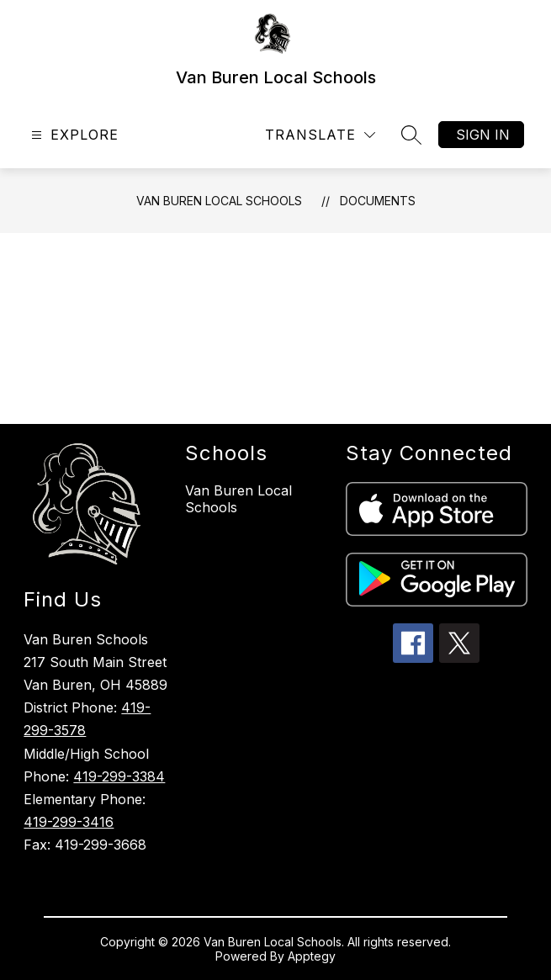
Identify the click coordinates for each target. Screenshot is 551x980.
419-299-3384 (119, 776)
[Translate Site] (320, 135)
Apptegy (312, 956)
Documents (378, 201)
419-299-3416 (69, 822)
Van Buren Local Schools (219, 201)
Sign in (483, 135)
